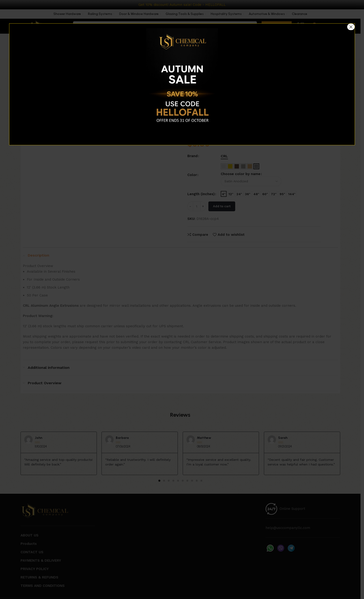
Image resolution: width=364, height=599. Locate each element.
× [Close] (351, 27)
